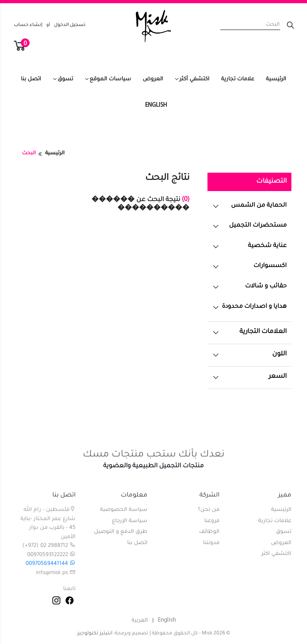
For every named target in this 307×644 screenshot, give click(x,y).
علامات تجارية (238, 79)
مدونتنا (211, 543)
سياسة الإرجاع (130, 521)
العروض (153, 79)
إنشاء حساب (28, 25)
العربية (140, 621)
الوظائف (209, 532)
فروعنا (212, 521)
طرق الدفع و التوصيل (121, 532)
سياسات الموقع (110, 79)
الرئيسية (276, 79)
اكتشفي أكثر (194, 79)
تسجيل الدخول (70, 25)
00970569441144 (51, 564)
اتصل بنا (31, 79)
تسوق (65, 79)
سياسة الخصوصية (124, 510)
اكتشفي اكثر (276, 554)
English (156, 105)
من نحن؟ (209, 510)
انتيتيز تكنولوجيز (95, 634)
